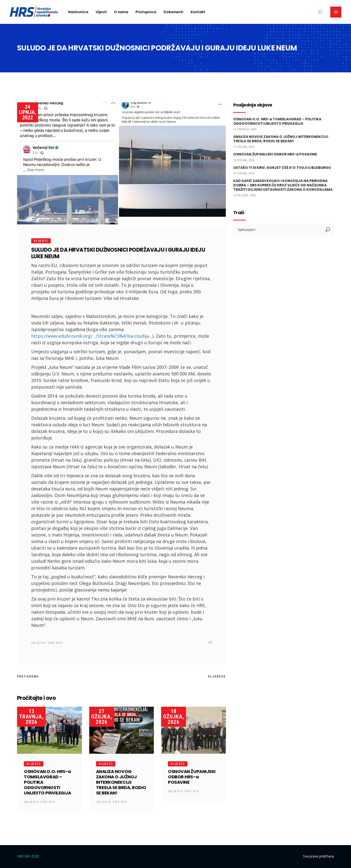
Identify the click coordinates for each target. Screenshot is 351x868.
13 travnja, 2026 (31, 717)
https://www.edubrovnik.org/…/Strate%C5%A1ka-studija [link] (90, 336)
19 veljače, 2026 (244, 195)
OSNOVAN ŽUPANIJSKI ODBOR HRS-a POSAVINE (192, 777)
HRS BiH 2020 (28, 856)
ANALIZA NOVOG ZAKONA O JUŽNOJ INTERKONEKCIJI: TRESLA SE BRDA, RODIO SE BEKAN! (121, 782)
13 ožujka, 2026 (244, 173)
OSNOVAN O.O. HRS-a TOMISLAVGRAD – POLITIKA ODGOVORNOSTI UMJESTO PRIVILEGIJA (277, 121)
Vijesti (41, 241)
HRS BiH (55, 643)
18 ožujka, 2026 (174, 717)
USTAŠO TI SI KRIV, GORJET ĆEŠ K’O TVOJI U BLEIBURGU (282, 168)
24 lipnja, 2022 (28, 112)
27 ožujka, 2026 (102, 717)
